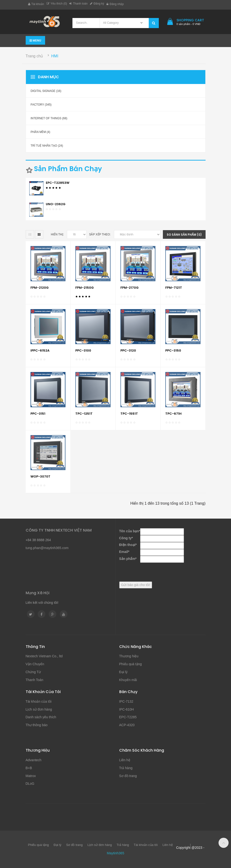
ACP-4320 (127, 725)
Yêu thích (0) (57, 4)
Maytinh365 (115, 853)
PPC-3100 (83, 350)
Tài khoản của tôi (39, 701)
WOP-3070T (40, 476)
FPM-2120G (40, 288)
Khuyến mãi (128, 680)
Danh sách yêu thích (41, 717)
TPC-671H (173, 414)
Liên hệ (125, 760)
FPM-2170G (130, 288)
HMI (55, 56)
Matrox (31, 776)
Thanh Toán (35, 680)
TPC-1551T (129, 414)
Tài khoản (36, 4)
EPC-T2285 (128, 717)
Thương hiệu (129, 656)
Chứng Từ (33, 672)
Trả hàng (126, 768)
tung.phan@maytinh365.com (47, 548)
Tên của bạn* (130, 531)
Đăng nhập (115, 4)
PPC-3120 (128, 350)
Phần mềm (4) (41, 132)
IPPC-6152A (40, 350)
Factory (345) (41, 105)
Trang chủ (34, 56)
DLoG (30, 784)
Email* (124, 552)
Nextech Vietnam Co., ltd (44, 656)
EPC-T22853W (58, 183)
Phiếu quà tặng (131, 664)
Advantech (34, 760)
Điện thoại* (128, 545)
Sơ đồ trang (128, 776)
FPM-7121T (174, 288)
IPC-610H (127, 709)
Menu (35, 40)
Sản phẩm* (128, 559)
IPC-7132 (126, 701)
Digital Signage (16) (46, 91)
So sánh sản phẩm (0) (184, 235)
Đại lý (123, 672)
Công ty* (126, 538)
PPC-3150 (173, 350)
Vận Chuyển (35, 664)
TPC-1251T (84, 414)
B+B (29, 768)
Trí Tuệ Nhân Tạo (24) (47, 146)
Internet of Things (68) (49, 118)
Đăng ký (97, 4)
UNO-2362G (56, 204)
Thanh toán (78, 4)
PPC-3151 (38, 414)
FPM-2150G (85, 288)
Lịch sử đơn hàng (39, 709)
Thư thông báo (37, 725)
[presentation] (156, 572)
